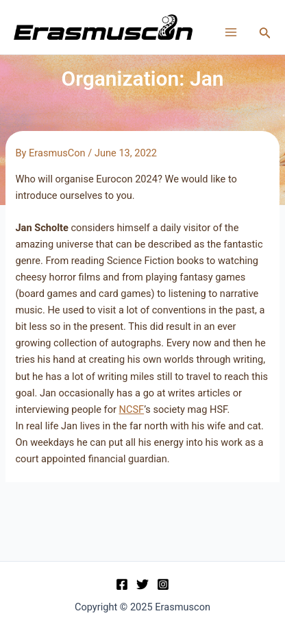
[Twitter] (142, 584)
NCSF (132, 409)
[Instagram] (163, 584)
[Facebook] (122, 584)
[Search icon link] (265, 34)
